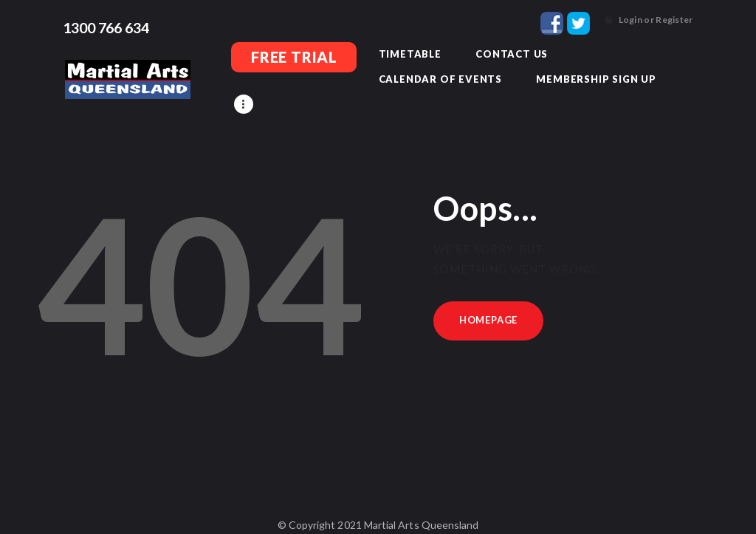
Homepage (488, 299)
